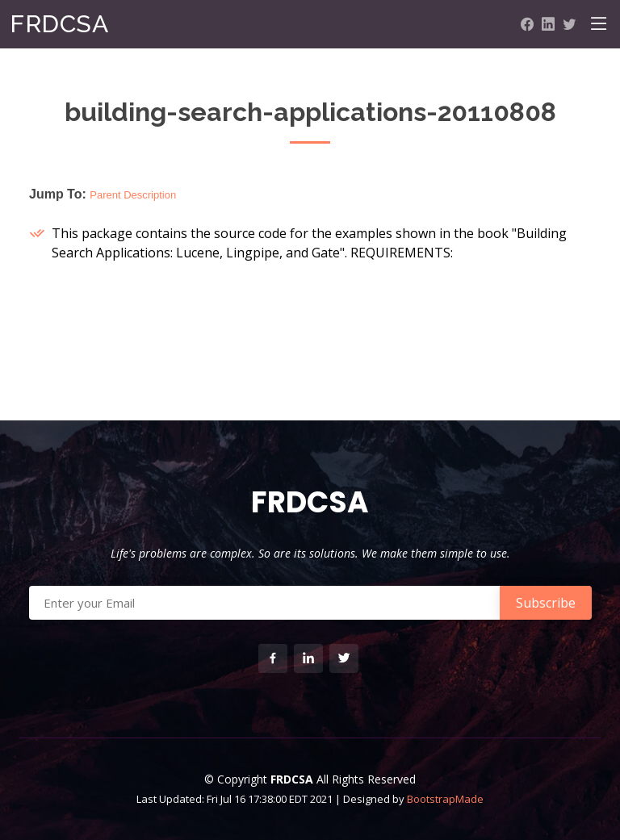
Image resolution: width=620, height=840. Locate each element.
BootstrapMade (445, 799)
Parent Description (133, 195)
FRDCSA (59, 24)
